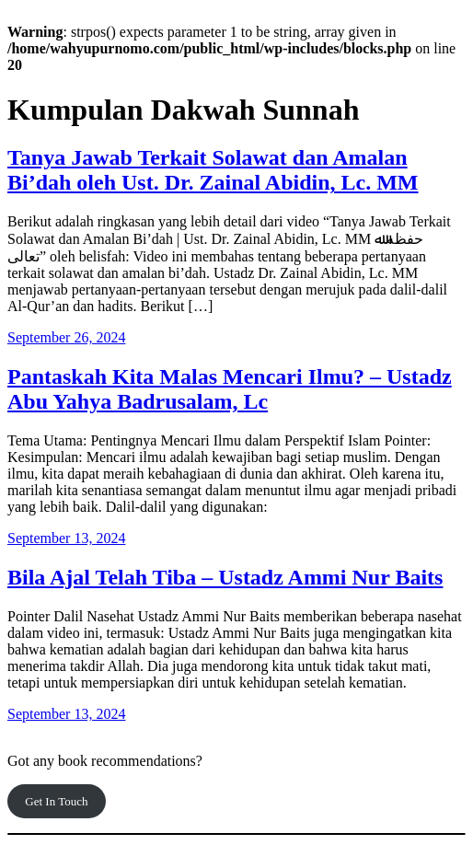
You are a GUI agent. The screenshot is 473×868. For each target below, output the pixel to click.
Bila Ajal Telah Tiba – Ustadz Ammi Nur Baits (225, 577)
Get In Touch (56, 801)
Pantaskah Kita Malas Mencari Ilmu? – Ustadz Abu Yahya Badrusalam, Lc (230, 389)
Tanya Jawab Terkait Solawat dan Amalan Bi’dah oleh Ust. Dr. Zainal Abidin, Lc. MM (213, 170)
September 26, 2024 (66, 337)
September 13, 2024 (66, 538)
